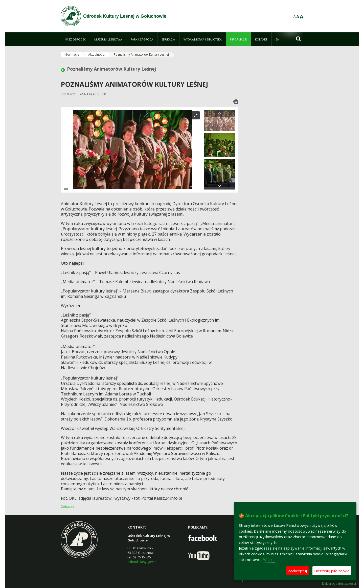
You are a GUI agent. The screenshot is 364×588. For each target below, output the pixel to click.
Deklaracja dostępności (339, 584)
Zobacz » (67, 507)
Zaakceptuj (297, 571)
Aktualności (96, 55)
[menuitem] (75, 39)
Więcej (269, 559)
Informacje (71, 55)
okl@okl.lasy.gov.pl (142, 562)
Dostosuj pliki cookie (332, 571)
